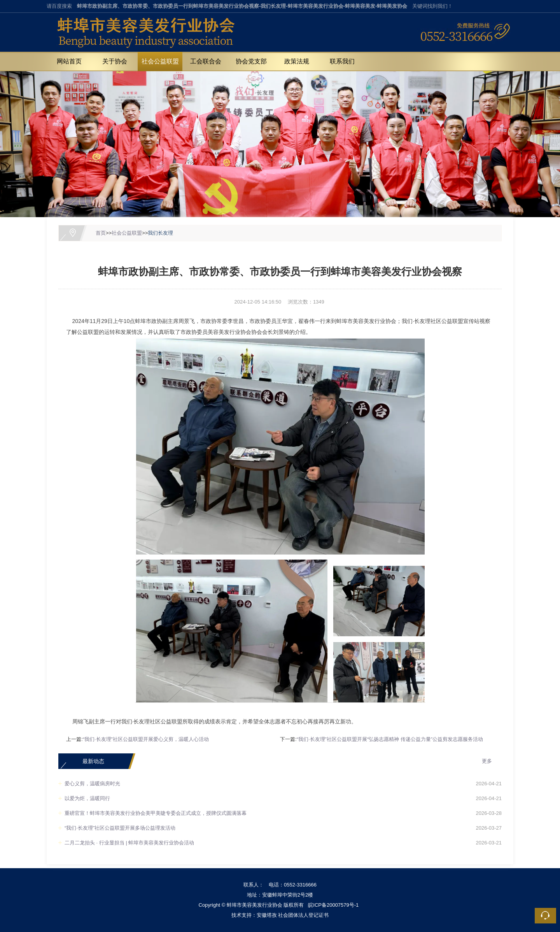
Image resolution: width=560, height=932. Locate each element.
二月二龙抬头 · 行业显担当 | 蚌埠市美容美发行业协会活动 (129, 843)
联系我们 (342, 61)
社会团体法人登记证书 (303, 915)
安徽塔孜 (267, 915)
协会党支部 (251, 61)
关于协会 (115, 61)
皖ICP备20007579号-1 (333, 905)
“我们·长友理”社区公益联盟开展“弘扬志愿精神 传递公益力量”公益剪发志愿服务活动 (390, 739)
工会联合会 (206, 61)
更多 (487, 761)
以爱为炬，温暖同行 (87, 798)
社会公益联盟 (160, 61)
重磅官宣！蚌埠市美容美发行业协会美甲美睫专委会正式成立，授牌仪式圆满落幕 (156, 813)
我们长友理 (160, 233)
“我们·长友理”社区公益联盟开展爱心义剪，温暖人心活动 (146, 739)
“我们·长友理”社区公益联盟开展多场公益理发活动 (120, 828)
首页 (101, 233)
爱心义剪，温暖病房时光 (92, 784)
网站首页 (69, 61)
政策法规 (297, 61)
